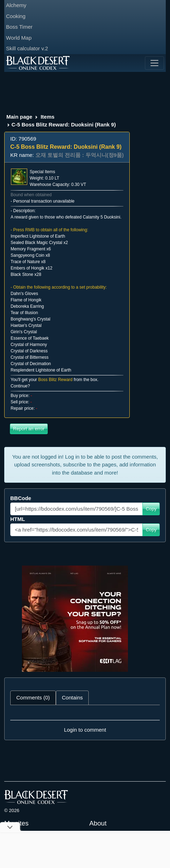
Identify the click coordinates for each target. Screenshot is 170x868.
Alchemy (16, 5)
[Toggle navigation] (154, 63)
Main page (19, 117)
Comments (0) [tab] (33, 697)
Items (48, 117)
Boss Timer (19, 27)
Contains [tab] (72, 697)
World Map (19, 38)
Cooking (16, 16)
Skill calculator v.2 (27, 48)
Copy (151, 509)
